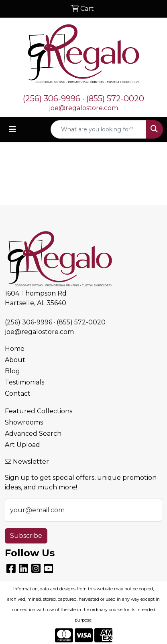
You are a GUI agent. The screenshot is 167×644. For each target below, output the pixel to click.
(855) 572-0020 (115, 99)
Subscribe (26, 536)
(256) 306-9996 (52, 99)
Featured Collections (39, 411)
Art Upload (22, 445)
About (15, 360)
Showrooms (24, 422)
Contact (18, 393)
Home (15, 349)
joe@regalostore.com (83, 108)
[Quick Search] (98, 129)
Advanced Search (33, 434)
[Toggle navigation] (12, 129)
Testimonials (24, 382)
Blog (12, 371)
